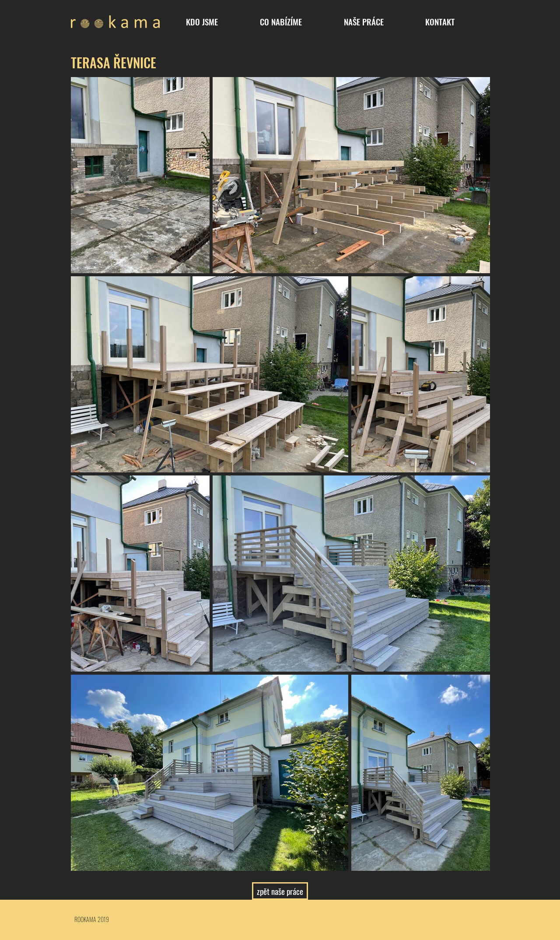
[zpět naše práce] (280, 891)
